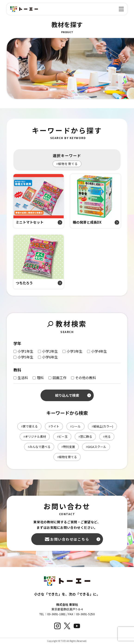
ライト (54, 426)
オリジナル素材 (35, 436)
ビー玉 (62, 436)
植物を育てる (67, 164)
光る (107, 436)
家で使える (29, 426)
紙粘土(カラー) (102, 426)
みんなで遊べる (39, 447)
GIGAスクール (96, 447)
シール (75, 426)
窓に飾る (85, 436)
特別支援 (68, 447)
